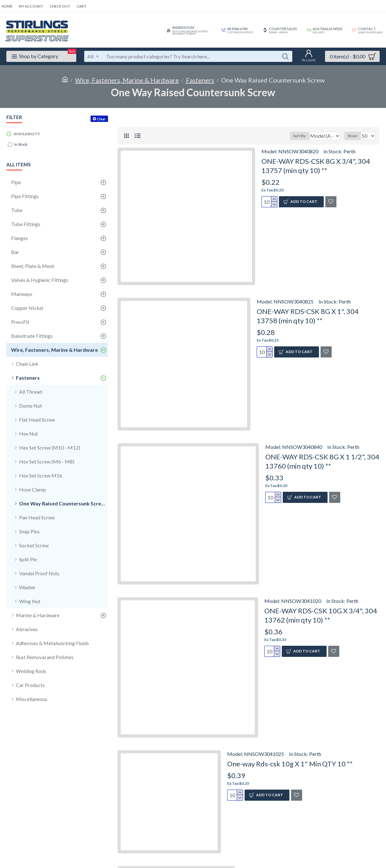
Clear (101, 119)
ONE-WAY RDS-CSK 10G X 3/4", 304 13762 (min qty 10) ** (321, 615)
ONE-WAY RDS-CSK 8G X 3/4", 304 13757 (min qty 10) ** (316, 166)
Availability (27, 134)
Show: (355, 136)
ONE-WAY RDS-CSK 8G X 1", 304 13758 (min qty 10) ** (308, 316)
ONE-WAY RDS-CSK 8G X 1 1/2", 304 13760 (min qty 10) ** (322, 461)
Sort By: (296, 136)
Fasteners (200, 80)
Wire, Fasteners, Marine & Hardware (127, 80)
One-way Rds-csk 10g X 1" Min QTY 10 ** (290, 764)
